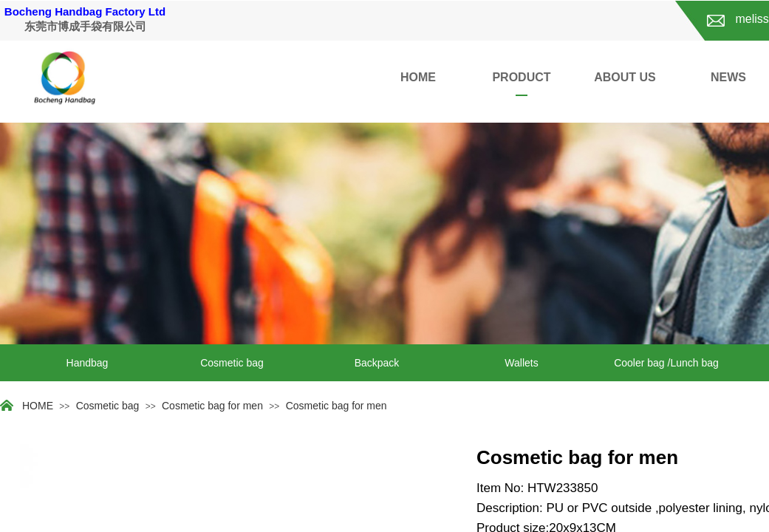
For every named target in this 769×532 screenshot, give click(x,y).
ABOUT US (625, 77)
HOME (418, 77)
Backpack (377, 363)
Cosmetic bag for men (212, 406)
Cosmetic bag (232, 363)
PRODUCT (521, 77)
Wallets (521, 363)
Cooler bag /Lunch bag (666, 363)
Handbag (88, 363)
